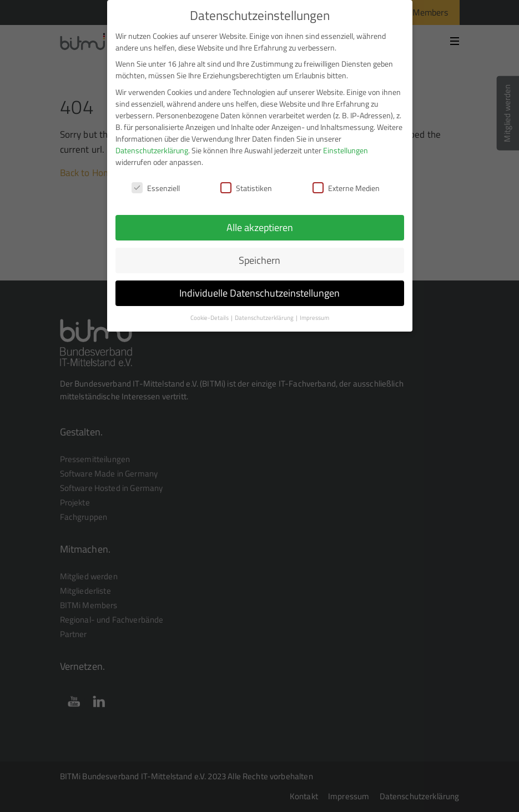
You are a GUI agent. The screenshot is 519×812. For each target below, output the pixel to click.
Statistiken (246, 180)
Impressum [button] (314, 310)
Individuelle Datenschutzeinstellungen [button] (259, 285)
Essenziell (156, 180)
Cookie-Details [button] (210, 310)
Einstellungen (346, 142)
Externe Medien (346, 180)
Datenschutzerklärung (152, 142)
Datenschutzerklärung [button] (265, 310)
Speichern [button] (259, 252)
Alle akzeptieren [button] (260, 220)
